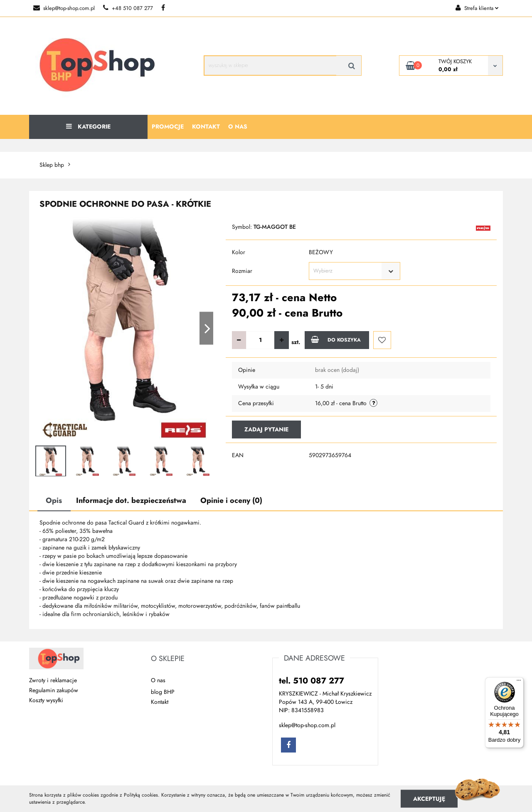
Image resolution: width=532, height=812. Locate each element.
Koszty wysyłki (46, 700)
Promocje (168, 127)
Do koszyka (336, 339)
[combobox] (355, 271)
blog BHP (163, 692)
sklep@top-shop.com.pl (64, 8)
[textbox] (347, 271)
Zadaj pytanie (266, 430)
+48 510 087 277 (128, 8)
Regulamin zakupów (54, 690)
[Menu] (519, 682)
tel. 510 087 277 (312, 681)
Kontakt (206, 127)
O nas (238, 127)
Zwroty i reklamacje (53, 680)
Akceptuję (429, 798)
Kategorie (88, 127)
